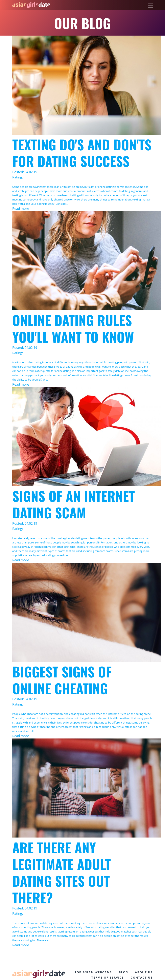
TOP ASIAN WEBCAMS (93, 972)
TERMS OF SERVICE (108, 977)
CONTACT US (142, 977)
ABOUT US (144, 972)
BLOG (123, 972)
